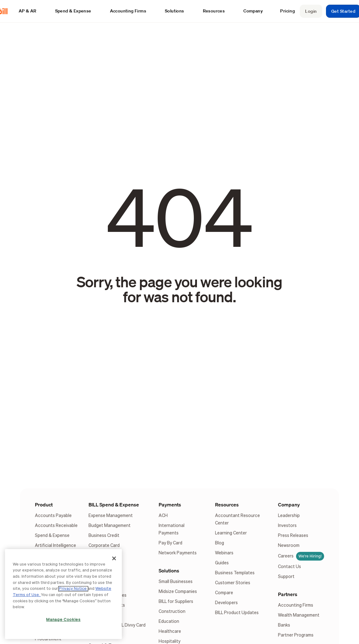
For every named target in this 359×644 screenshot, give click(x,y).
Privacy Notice (73, 589)
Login (311, 11)
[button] (31, 11)
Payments (170, 505)
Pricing (287, 11)
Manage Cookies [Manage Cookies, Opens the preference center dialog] (63, 620)
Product (44, 505)
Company (289, 505)
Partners (288, 594)
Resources (227, 505)
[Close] (114, 558)
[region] (63, 594)
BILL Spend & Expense (114, 505)
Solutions (169, 571)
